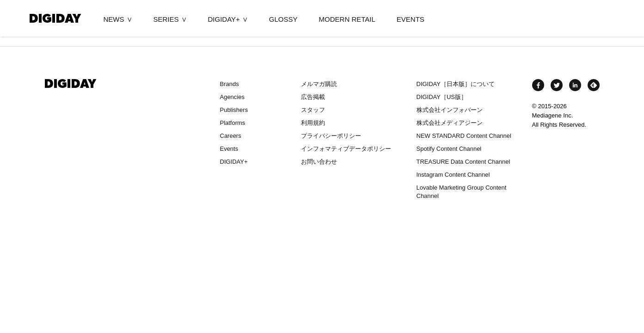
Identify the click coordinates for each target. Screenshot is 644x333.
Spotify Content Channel (449, 149)
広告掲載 (313, 97)
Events (229, 149)
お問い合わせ (319, 162)
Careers (231, 136)
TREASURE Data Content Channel (463, 162)
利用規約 (313, 123)
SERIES (166, 19)
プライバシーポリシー (331, 136)
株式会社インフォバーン (450, 110)
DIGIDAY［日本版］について (456, 84)
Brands (230, 84)
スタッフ (313, 110)
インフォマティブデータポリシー (346, 149)
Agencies (232, 97)
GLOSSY (283, 19)
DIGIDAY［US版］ (442, 97)
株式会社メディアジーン (450, 123)
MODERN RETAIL (347, 19)
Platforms (233, 123)
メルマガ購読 (319, 84)
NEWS (114, 19)
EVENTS (411, 19)
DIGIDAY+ (224, 19)
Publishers (234, 110)
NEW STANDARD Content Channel (464, 136)
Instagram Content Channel (453, 175)
